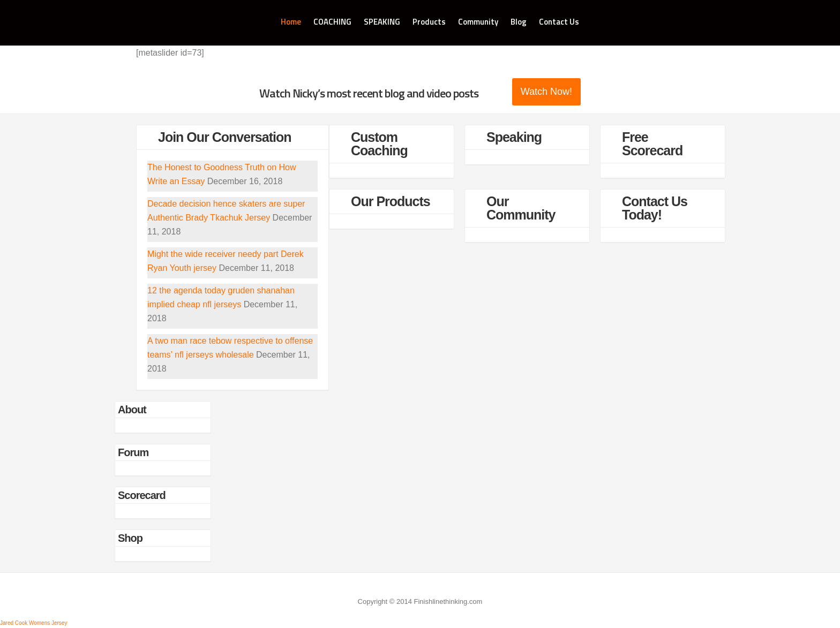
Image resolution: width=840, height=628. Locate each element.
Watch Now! (546, 92)
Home (291, 22)
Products (429, 22)
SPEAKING (382, 22)
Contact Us (559, 22)
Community (478, 22)
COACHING (332, 22)
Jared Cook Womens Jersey (33, 623)
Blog (519, 22)
